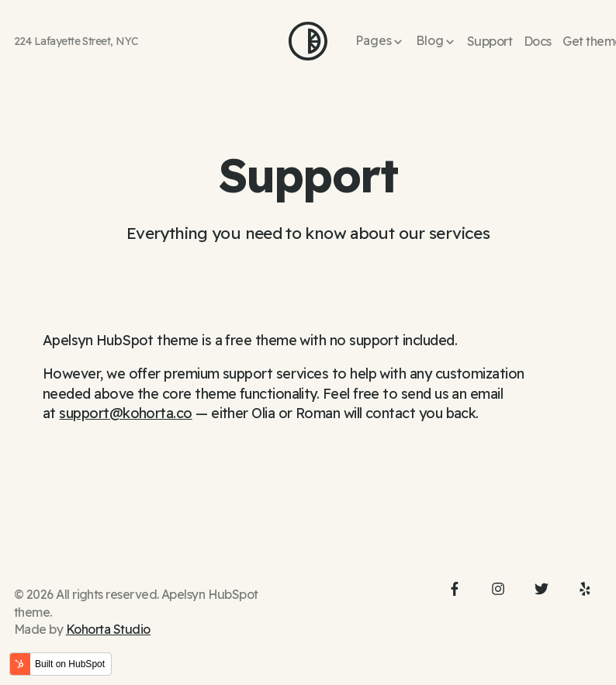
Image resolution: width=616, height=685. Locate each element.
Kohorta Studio (108, 629)
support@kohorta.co (125, 413)
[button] (380, 41)
